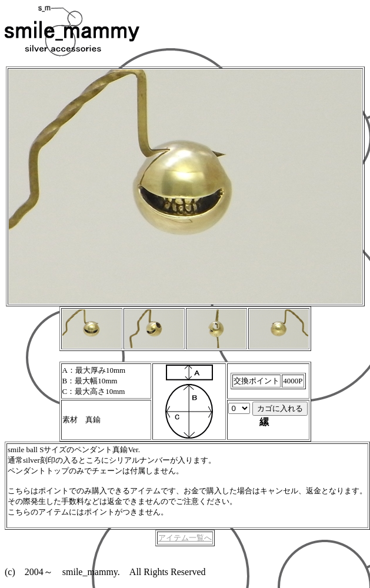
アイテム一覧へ (185, 538)
